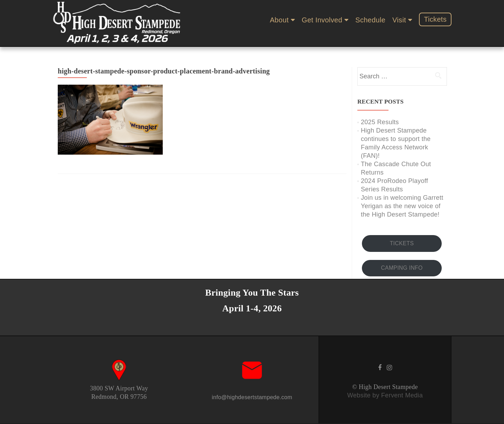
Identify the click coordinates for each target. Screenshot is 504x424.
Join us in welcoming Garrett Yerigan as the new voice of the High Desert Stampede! (402, 206)
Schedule (370, 20)
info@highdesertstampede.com (252, 397)
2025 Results (380, 122)
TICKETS (402, 243)
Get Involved (322, 20)
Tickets (435, 19)
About (279, 20)
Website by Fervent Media (385, 395)
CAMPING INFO (402, 268)
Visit (399, 20)
